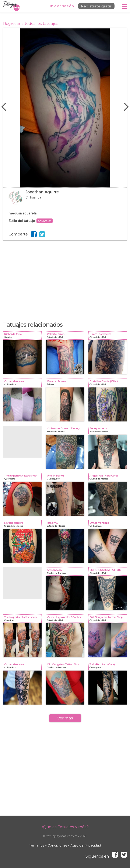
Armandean (66, 572)
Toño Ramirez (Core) (108, 667)
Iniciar (59, 6)
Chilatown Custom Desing (66, 431)
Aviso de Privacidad (86, 845)
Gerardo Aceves (66, 384)
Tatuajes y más (12, 6)
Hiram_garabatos (108, 336)
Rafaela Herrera (23, 525)
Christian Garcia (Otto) (108, 384)
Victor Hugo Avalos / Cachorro (66, 619)
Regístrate (94, 6)
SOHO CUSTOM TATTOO (108, 572)
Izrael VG (66, 525)
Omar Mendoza (23, 384)
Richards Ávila (23, 336)
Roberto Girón (66, 336)
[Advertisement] (65, 275)
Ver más (65, 718)
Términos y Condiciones (48, 845)
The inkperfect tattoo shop (23, 478)
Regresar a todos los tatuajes (31, 24)
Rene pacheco (108, 431)
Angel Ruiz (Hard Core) (108, 478)
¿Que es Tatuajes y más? (65, 827)
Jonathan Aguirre (65, 199)
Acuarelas (45, 221)
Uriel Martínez (66, 478)
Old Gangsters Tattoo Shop (108, 619)
